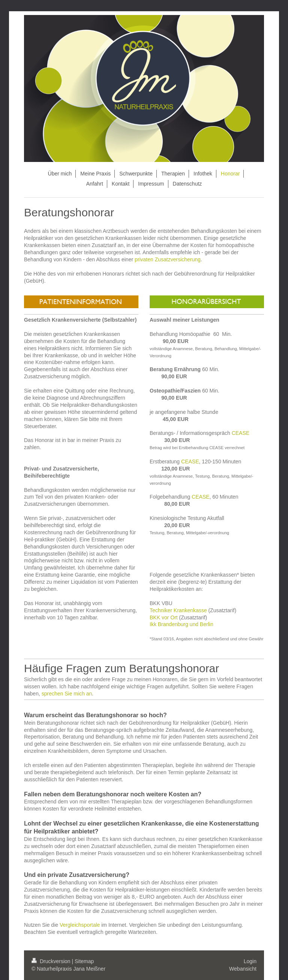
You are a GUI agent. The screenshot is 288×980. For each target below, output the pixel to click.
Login (250, 961)
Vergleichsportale (80, 925)
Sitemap (84, 961)
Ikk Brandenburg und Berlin (181, 624)
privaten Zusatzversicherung (168, 259)
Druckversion (52, 961)
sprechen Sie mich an (67, 694)
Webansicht (243, 969)
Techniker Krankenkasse (178, 610)
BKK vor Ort (164, 617)
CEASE (241, 433)
